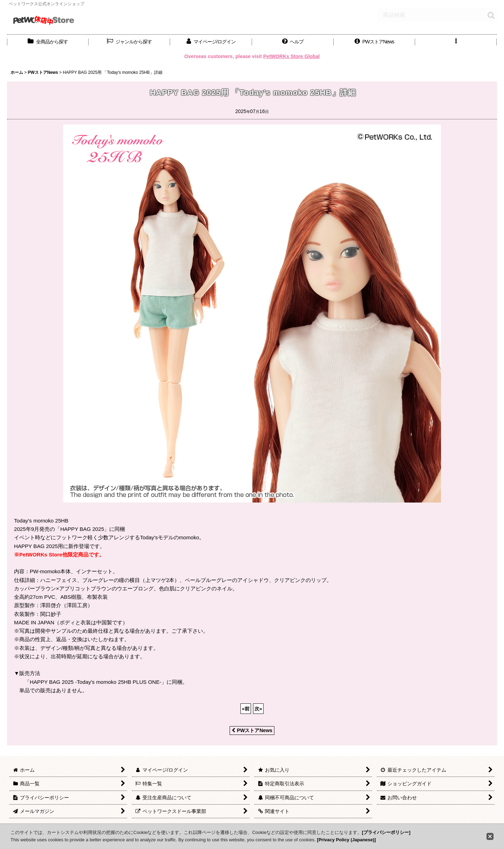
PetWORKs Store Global (291, 56)
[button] (293, 42)
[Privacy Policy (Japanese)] (346, 840)
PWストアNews (252, 730)
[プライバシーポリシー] (386, 832)
